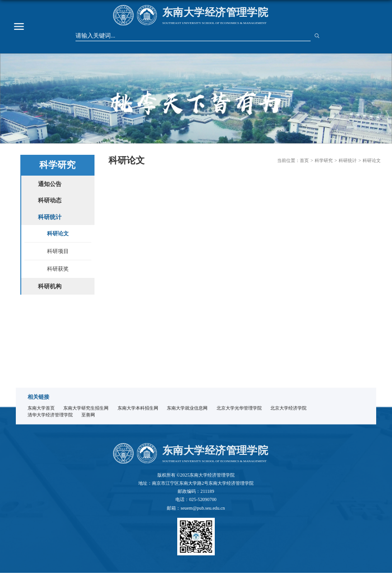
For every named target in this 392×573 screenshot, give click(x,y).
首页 (304, 160)
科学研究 (324, 160)
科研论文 (372, 160)
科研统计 (348, 160)
